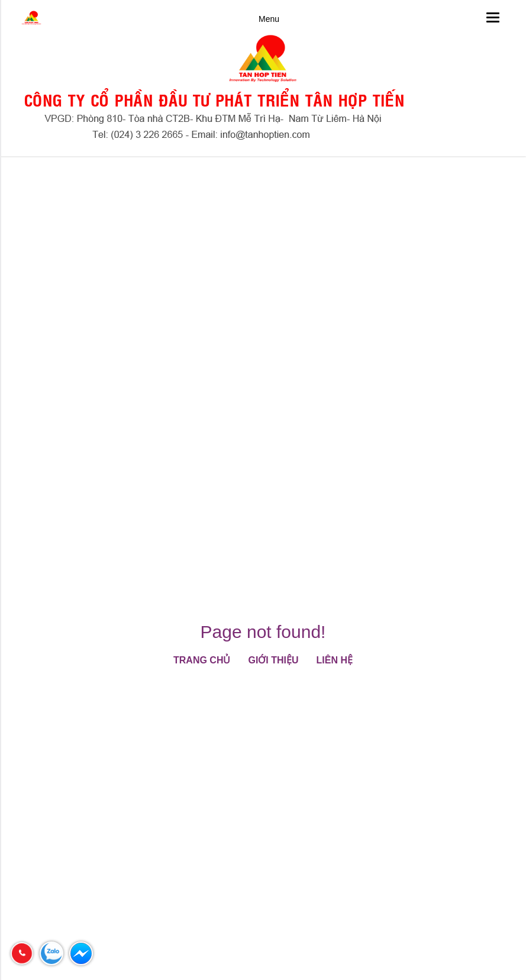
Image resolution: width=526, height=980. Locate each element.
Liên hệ (335, 660)
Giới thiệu (273, 660)
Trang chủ (202, 660)
